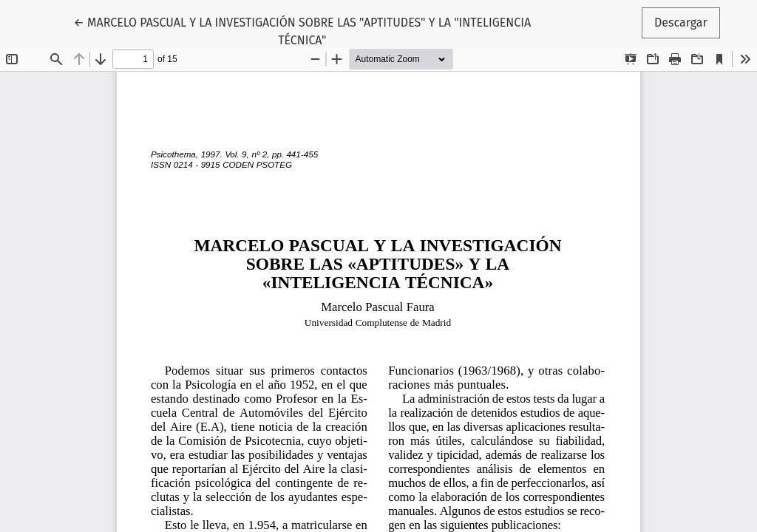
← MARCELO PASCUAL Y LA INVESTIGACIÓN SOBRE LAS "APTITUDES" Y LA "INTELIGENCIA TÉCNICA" (302, 30)
